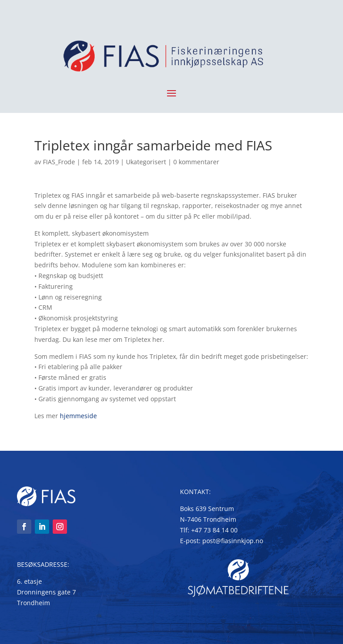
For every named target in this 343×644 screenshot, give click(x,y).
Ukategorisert (146, 162)
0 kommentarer (196, 162)
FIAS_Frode (59, 162)
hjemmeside (78, 416)
